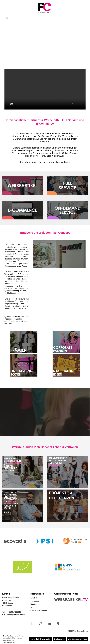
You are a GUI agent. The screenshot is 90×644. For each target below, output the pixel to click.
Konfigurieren (59, 639)
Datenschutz (35, 604)
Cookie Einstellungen (39, 610)
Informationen (37, 594)
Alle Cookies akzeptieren (78, 639)
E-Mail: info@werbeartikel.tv (13, 615)
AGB (32, 607)
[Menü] (7, 18)
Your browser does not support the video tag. (45, 89)
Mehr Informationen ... (10, 642)
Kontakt (34, 598)
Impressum (35, 601)
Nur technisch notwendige (41, 639)
